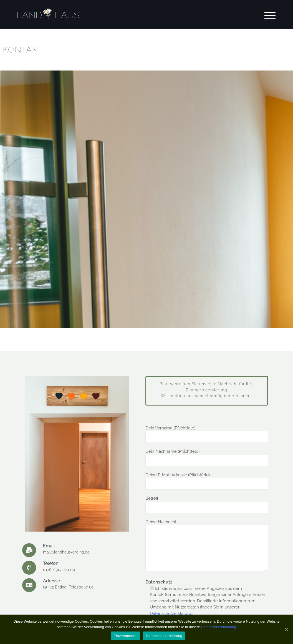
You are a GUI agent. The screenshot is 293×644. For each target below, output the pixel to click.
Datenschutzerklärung (171, 613)
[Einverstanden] (286, 629)
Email (49, 546)
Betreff (207, 503)
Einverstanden (125, 636)
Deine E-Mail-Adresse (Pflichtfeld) (207, 480)
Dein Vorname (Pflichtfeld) (207, 433)
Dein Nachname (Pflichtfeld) (207, 456)
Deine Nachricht (207, 546)
